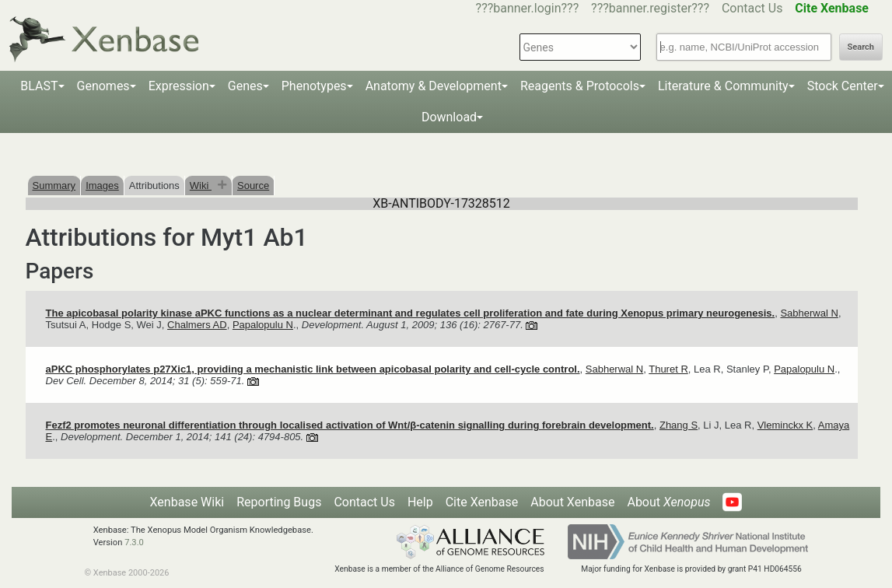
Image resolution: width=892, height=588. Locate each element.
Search (861, 47)
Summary (54, 185)
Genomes (103, 86)
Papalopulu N (263, 325)
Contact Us (752, 8)
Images (102, 185)
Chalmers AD (197, 325)
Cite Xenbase (482, 502)
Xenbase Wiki (187, 502)
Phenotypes (314, 86)
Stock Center (843, 86)
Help (420, 502)
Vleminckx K (785, 425)
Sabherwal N (809, 313)
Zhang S (679, 425)
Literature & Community (723, 86)
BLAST (39, 86)
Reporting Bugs (279, 502)
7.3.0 (134, 542)
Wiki (201, 185)
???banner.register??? (650, 8)
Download (449, 117)
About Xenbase (572, 502)
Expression (179, 86)
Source (253, 185)
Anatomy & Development (434, 86)
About (668, 502)
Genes (245, 86)
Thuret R (668, 369)
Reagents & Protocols (580, 86)
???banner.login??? (528, 8)
